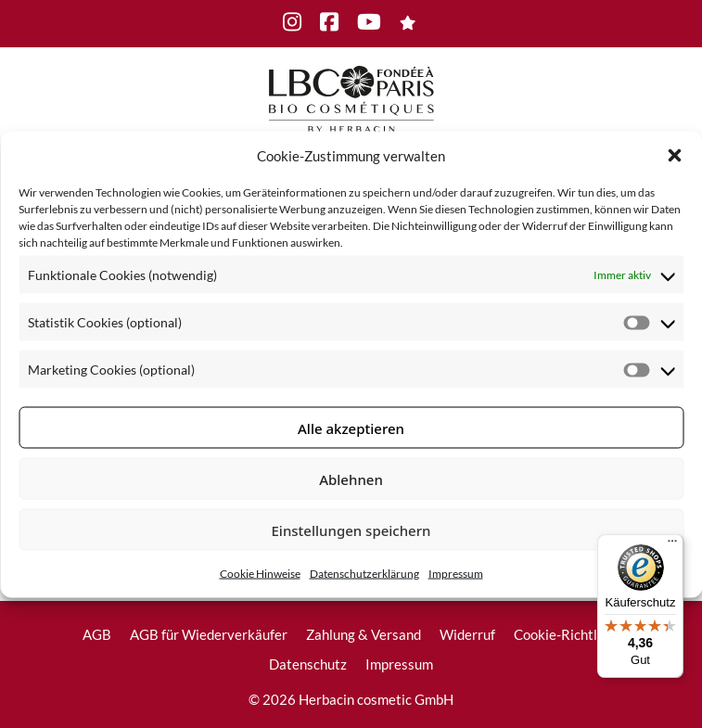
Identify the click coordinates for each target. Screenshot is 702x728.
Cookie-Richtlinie (567, 634)
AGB (97, 634)
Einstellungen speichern (351, 530)
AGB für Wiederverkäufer (209, 634)
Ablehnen (351, 479)
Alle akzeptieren (351, 428)
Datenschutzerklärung (364, 574)
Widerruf (467, 634)
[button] (674, 155)
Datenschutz (308, 664)
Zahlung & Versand (364, 634)
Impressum (456, 574)
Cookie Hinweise (260, 574)
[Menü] (672, 545)
